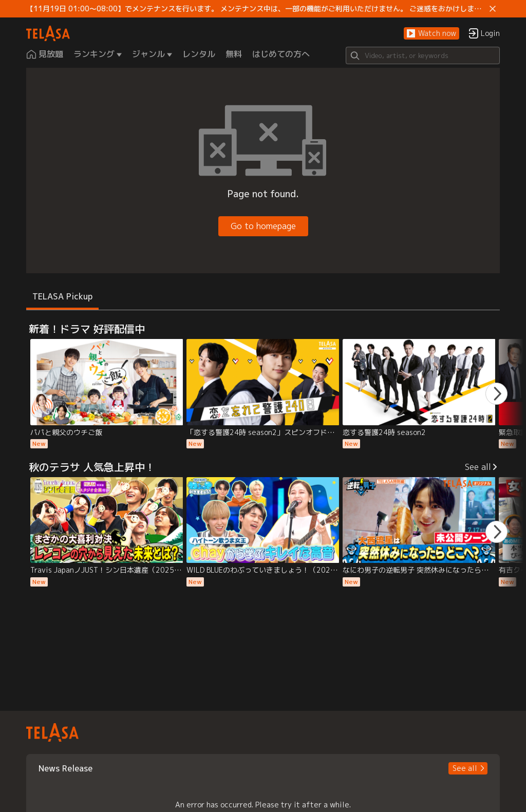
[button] (431, 34)
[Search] (423, 55)
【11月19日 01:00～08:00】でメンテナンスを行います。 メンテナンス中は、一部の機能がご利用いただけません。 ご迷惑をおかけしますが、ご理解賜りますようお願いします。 (256, 9)
